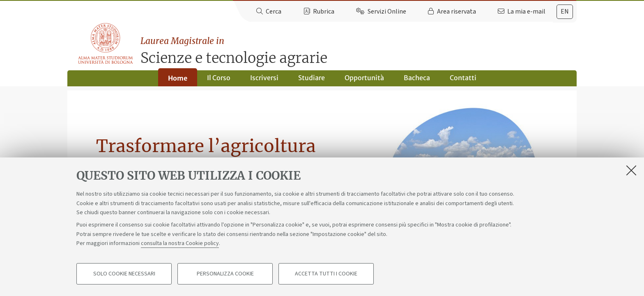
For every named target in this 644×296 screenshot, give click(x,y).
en (565, 12)
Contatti (463, 81)
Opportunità (364, 81)
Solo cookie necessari (124, 274)
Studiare (312, 81)
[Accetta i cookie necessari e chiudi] (631, 170)
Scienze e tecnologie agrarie (360, 47)
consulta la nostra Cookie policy (180, 243)
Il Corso (219, 81)
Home (178, 81)
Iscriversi (264, 81)
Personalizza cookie (225, 274)
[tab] (565, 12)
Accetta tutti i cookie (326, 274)
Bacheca (417, 81)
